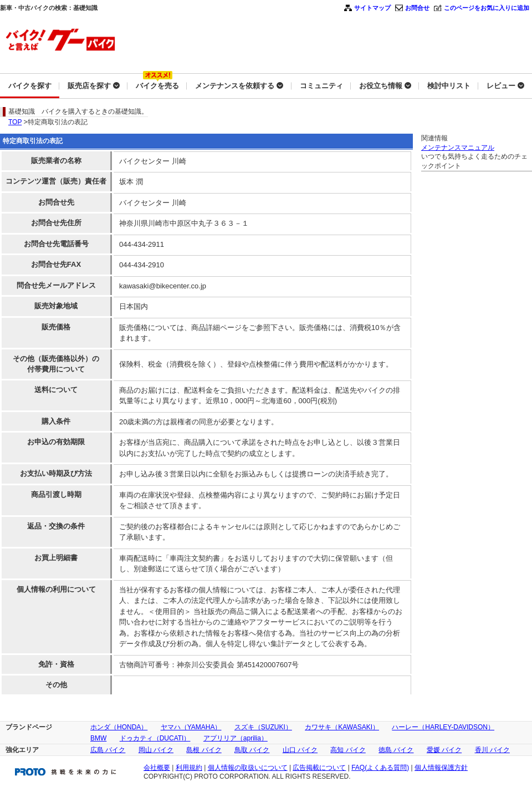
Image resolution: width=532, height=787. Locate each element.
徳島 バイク (396, 750)
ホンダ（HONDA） (119, 727)
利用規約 (189, 768)
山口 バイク (300, 750)
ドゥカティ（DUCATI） (155, 738)
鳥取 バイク (252, 750)
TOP (15, 122)
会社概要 (157, 768)
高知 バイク (348, 750)
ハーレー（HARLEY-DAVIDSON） (443, 727)
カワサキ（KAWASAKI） (342, 727)
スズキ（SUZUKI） (263, 727)
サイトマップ (372, 8)
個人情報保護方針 (441, 768)
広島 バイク (108, 750)
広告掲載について (319, 768)
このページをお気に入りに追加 (487, 8)
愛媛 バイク (444, 750)
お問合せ (417, 8)
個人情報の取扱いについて (248, 768)
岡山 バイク (156, 750)
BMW (98, 738)
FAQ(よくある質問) (380, 768)
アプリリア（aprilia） (236, 738)
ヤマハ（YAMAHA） (191, 727)
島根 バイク (204, 750)
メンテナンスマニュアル (458, 148)
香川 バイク (492, 750)
